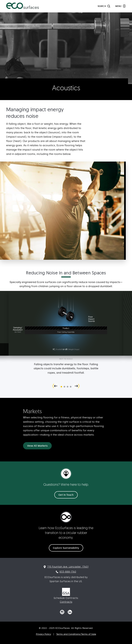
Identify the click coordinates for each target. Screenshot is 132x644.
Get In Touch (66, 495)
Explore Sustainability (66, 548)
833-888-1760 (68, 572)
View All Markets (37, 446)
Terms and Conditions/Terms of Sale (76, 634)
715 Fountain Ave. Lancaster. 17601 (68, 567)
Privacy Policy (43, 634)
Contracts (66, 602)
